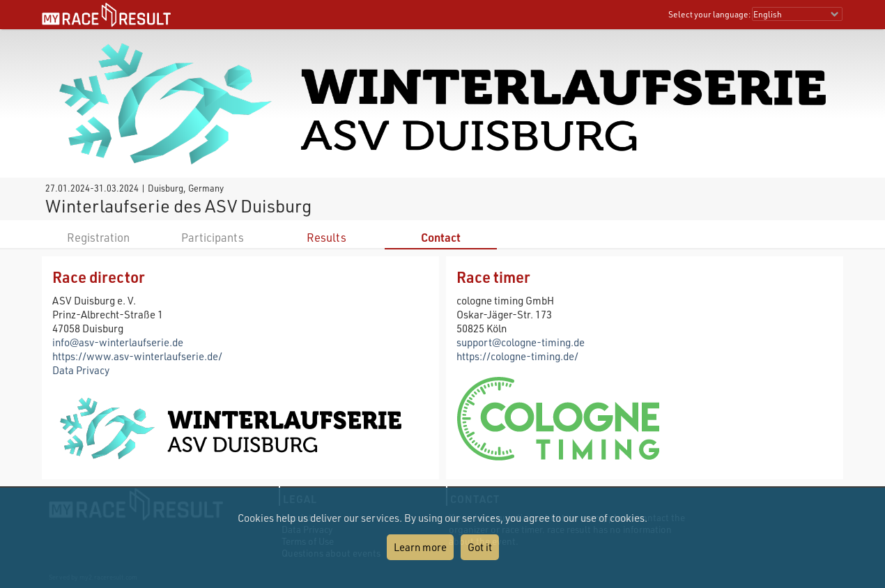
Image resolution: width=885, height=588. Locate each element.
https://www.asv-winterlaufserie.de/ (137, 356)
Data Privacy (81, 370)
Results (326, 237)
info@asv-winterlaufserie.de (118, 342)
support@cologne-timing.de (521, 342)
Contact (441, 237)
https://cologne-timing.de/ (517, 356)
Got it (480, 547)
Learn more (420, 547)
